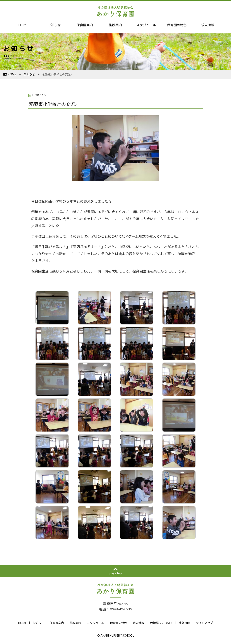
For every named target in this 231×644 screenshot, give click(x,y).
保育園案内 (85, 25)
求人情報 (208, 25)
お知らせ (54, 25)
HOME (23, 25)
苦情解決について (161, 623)
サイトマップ (204, 623)
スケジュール (146, 25)
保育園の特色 (177, 25)
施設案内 (115, 25)
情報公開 (184, 623)
